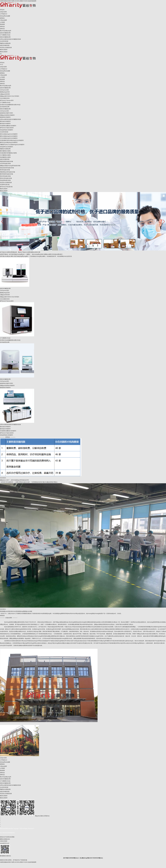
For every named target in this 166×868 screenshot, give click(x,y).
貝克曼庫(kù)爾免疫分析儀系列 (8, 126)
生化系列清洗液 (4, 41)
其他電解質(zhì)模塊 (5, 157)
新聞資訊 (2, 18)
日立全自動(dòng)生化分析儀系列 (9, 138)
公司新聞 (2, 22)
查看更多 (2, 616)
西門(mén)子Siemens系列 (7, 100)
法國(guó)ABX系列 (5, 94)
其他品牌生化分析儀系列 (6, 147)
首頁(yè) (2, 10)
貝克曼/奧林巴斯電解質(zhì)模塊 (8, 153)
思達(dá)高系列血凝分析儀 (7, 168)
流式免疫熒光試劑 (5, 107)
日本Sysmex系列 (4, 90)
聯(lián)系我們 (4, 50)
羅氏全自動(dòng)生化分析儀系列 (9, 136)
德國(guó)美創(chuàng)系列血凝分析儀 (10, 166)
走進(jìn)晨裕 (3, 12)
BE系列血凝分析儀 (5, 170)
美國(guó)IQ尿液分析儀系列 (7, 115)
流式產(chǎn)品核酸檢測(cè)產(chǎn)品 (10, 105)
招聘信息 (2, 27)
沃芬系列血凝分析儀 (5, 163)
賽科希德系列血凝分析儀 (6, 174)
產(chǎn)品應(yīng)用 (6, 31)
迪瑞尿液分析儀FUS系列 (6, 113)
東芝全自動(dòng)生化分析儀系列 (9, 134)
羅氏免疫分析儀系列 (5, 121)
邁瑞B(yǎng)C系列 (5, 92)
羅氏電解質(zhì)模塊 (5, 151)
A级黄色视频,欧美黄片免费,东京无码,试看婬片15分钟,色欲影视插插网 (18, 1)
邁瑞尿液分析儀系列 (5, 117)
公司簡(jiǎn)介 (4, 14)
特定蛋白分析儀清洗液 (6, 48)
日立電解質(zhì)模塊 (5, 155)
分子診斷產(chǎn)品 (5, 35)
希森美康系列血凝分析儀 (6, 161)
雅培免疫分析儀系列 (5, 124)
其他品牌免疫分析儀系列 (6, 130)
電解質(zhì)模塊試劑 (5, 43)
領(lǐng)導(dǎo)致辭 (5, 16)
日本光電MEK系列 (5, 98)
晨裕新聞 (2, 24)
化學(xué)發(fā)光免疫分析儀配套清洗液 (10, 39)
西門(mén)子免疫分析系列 (7, 128)
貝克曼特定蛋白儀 (5, 185)
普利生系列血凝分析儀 (6, 178)
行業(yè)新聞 (3, 20)
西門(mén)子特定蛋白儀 (6, 187)
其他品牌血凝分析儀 (5, 180)
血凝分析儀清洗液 (5, 45)
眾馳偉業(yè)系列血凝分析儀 (7, 172)
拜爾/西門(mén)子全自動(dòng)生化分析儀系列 (12, 145)
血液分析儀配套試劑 (5, 33)
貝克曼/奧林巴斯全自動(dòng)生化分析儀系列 (12, 140)
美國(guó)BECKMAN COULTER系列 (10, 96)
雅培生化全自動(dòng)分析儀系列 (9, 142)
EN (1, 54)
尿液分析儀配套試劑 (5, 37)
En (2, 65)
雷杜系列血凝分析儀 (5, 176)
